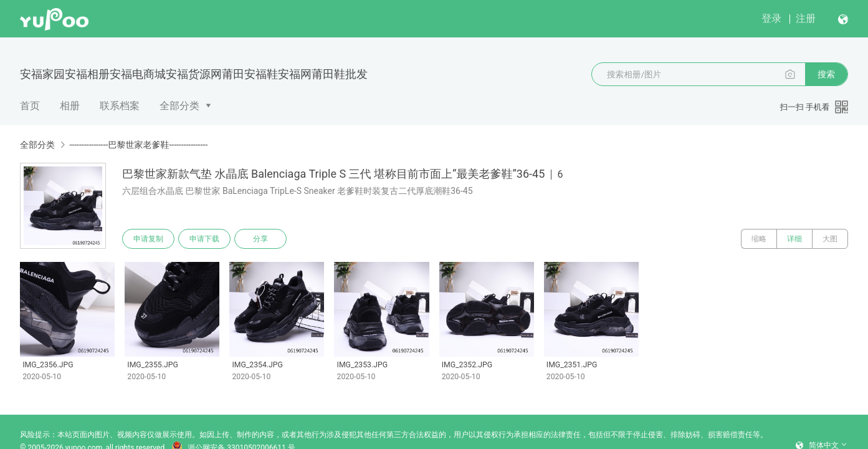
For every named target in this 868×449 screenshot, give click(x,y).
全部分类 (179, 106)
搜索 (826, 74)
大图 (830, 239)
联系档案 (120, 106)
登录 (771, 18)
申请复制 (148, 239)
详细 (794, 239)
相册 (70, 106)
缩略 (759, 239)
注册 (806, 18)
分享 (260, 239)
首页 (30, 106)
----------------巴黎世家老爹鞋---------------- (138, 145)
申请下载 (204, 239)
